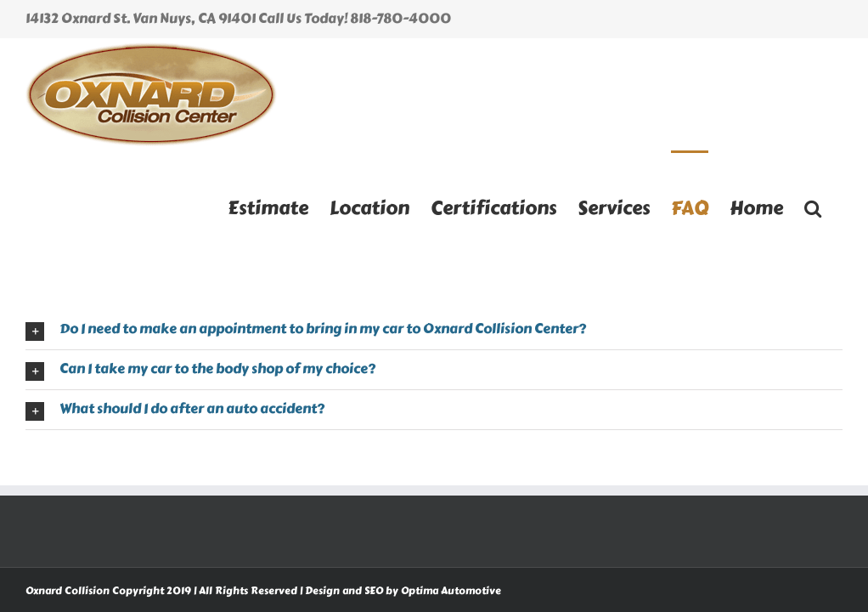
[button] (813, 207)
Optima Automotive (451, 591)
